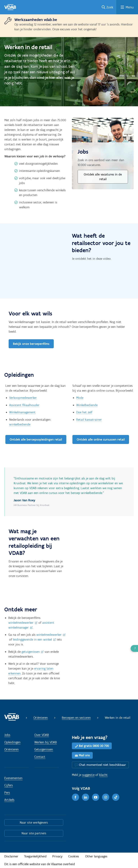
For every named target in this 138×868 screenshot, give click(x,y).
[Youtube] (96, 797)
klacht (103, 775)
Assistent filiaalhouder (24, 405)
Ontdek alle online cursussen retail (101, 439)
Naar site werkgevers (34, 822)
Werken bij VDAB (46, 742)
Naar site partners (34, 833)
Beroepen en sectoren (76, 718)
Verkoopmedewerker (23, 398)
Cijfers (9, 785)
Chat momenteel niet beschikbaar (102, 765)
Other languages (96, 856)
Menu (130, 7)
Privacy (57, 856)
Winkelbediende (87, 405)
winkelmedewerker (21, 623)
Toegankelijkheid (35, 856)
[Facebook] (75, 797)
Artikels (9, 800)
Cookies (74, 856)
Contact (40, 757)
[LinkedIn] (86, 797)
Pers (7, 793)
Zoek (110, 7)
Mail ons (84, 755)
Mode (80, 398)
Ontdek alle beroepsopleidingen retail (36, 439)
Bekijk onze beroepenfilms (31, 344)
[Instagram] (106, 797)
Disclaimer (11, 856)
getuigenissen (31, 652)
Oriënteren (41, 718)
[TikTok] (116, 797)
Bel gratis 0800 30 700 (94, 746)
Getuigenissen (44, 749)
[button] (134, 648)
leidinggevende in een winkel (32, 639)
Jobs (7, 735)
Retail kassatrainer (89, 420)
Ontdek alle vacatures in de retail (103, 177)
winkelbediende (20, 424)
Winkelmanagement (22, 412)
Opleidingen (12, 742)
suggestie (88, 775)
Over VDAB (42, 735)
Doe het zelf (84, 412)
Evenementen (13, 778)
